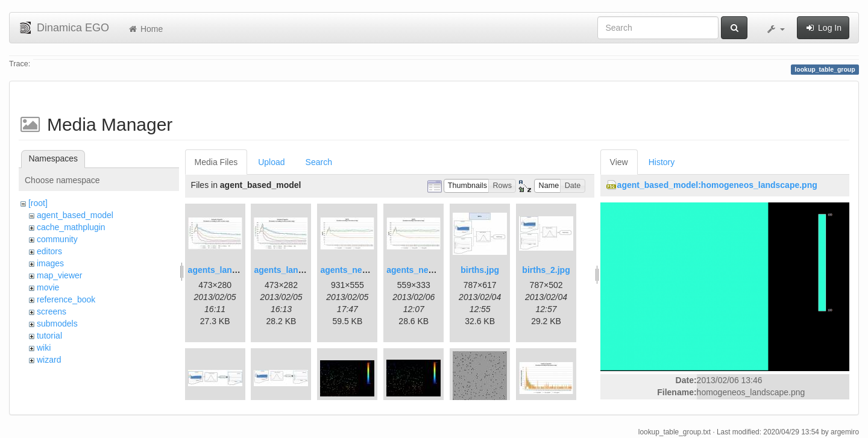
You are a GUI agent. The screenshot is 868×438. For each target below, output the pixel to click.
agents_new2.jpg (420, 270)
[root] (38, 203)
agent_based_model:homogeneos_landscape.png (717, 185)
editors (49, 251)
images (50, 263)
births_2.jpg (546, 270)
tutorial (49, 336)
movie (48, 287)
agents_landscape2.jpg (300, 270)
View (619, 162)
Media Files (216, 162)
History (662, 162)
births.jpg (480, 270)
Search (319, 162)
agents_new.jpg (352, 270)
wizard (49, 360)
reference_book (66, 299)
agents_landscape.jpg (232, 270)
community (57, 239)
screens (52, 311)
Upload (271, 162)
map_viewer (59, 275)
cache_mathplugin (71, 227)
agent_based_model (75, 215)
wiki (44, 348)
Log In (823, 28)
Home (145, 29)
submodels (57, 324)
